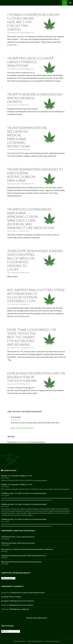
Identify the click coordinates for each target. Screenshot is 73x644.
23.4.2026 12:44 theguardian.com (21, 184)
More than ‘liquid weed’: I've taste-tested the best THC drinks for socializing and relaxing (32, 337)
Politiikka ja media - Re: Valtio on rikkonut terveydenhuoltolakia (24, 493)
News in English (15, 597)
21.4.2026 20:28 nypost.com (19, 273)
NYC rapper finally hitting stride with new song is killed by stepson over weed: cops (36, 295)
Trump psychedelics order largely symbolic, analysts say (30, 62)
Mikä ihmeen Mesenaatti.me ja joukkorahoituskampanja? (21, 562)
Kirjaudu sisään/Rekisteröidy (36, 618)
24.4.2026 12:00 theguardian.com (21, 69)
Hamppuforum (10, 470)
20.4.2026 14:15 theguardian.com (21, 348)
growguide (17, 417)
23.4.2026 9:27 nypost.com (19, 231)
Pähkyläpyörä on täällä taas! (20, 609)
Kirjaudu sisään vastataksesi (23, 428)
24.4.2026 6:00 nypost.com (19, 105)
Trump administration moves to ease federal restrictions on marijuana (35, 175)
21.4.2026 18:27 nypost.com (19, 304)
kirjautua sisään (23, 442)
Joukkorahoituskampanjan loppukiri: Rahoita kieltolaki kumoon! (24, 555)
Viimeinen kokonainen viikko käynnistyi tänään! (18, 543)
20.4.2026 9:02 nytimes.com (19, 384)
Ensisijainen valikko (70, 3)
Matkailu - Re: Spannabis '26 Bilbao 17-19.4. (17, 476)
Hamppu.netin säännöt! (53, 641)
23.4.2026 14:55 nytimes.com (19, 149)
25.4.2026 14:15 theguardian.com (21, 33)
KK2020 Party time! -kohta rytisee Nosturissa (18, 537)
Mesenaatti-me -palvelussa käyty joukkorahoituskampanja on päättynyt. (27, 549)
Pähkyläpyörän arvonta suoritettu (22, 601)
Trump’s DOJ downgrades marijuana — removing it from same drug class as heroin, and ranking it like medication (30, 218)
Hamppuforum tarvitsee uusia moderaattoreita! (28, 592)
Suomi (5, 631)
